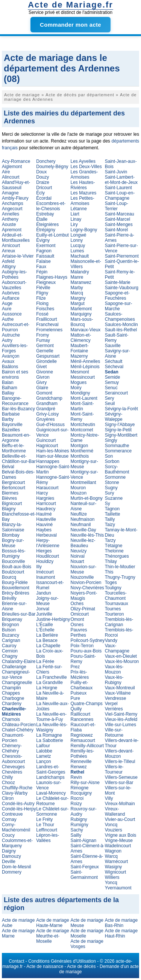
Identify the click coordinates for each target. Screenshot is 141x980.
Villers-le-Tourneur (114, 769)
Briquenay (12, 619)
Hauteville (46, 519)
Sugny (111, 488)
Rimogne (80, 788)
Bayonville (12, 425)
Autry (7, 340)
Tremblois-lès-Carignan (119, 622)
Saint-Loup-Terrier (117, 206)
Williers (112, 877)
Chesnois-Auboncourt (13, 759)
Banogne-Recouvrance (15, 401)
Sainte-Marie (118, 282)
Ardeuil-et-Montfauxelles (16, 238)
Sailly (76, 835)
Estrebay (45, 214)
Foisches (45, 309)
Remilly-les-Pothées (83, 754)
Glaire (42, 388)
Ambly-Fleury (15, 198)
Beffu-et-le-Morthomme (14, 448)
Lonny (77, 240)
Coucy (8, 835)
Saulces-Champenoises (120, 317)
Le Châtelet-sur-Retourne (52, 801)
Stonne (112, 482)
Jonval (43, 609)
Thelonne (114, 551)
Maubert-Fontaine (80, 348)
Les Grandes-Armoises (84, 174)
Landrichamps (50, 777)
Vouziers (114, 830)
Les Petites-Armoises (83, 201)
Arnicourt (11, 246)
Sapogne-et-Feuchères (117, 296)
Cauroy (9, 646)
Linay (76, 219)
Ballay (8, 393)
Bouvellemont (16, 588)
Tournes (113, 609)
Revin (77, 777)
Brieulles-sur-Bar (19, 614)
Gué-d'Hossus (50, 425)
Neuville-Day (83, 530)
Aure (7, 309)
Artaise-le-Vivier (18, 256)
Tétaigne (114, 546)
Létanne (79, 209)
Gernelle (45, 351)
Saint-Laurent (118, 188)
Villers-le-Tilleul (120, 762)
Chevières (12, 772)
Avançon (11, 356)
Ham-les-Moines (52, 451)
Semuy (112, 382)
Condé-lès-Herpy (19, 809)
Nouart (77, 561)
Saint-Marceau (120, 214)
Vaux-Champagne (117, 648)
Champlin (11, 688)
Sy (108, 504)
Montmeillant (83, 482)
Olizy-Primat (83, 609)
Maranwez (81, 282)
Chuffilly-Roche (17, 788)
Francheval (47, 325)
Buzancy (11, 635)
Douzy (42, 177)
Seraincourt (116, 393)
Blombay (11, 535)
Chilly (7, 777)
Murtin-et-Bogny (87, 498)
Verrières (114, 709)
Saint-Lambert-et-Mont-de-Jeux (121, 180)
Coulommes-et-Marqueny (17, 843)
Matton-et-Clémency (81, 338)
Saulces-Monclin (121, 325)
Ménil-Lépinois (85, 367)
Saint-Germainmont (84, 875)
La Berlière (47, 635)
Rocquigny (81, 793)
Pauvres (79, 630)
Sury (110, 493)
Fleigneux (46, 282)
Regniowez (82, 735)
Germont (45, 346)
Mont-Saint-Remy (82, 417)
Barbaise (11, 414)
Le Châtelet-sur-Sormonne (52, 812)
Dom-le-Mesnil (16, 867)
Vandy (111, 640)
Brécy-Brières (16, 593)
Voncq (111, 825)
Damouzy (11, 856)
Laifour (43, 746)
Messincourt (83, 377)
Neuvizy (79, 551)
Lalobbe (44, 751)
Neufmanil (81, 525)
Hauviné (44, 525)
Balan (8, 382)
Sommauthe (117, 446)
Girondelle (46, 361)
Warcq (111, 856)
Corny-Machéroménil (16, 827)
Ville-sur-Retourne (114, 733)
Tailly (110, 519)
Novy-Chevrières (87, 588)
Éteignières (47, 225)
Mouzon (79, 493)
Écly (40, 193)
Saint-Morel (116, 230)
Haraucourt (47, 488)
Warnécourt (117, 862)
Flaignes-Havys (52, 277)
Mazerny (79, 356)
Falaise (43, 261)
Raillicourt (81, 714)
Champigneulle (17, 683)
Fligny (42, 293)
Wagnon (113, 851)
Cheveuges (13, 767)
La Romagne (49, 735)
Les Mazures (84, 193)
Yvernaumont (118, 888)
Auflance (11, 298)
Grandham (47, 404)
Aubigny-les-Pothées (14, 275)
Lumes (77, 251)
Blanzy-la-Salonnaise (13, 527)
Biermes (10, 493)
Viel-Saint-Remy (121, 714)
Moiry (76, 388)
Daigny (9, 851)
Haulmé (44, 514)
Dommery (12, 872)
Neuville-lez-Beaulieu (83, 543)
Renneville (81, 762)
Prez (75, 667)
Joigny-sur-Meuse (47, 601)
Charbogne (13, 698)
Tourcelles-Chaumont (116, 596)
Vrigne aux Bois (121, 835)
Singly (111, 440)
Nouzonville (82, 577)
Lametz (43, 756)
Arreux (8, 251)
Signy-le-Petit (118, 430)
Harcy (42, 493)
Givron (43, 377)
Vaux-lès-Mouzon (114, 669)
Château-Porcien (19, 725)
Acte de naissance (45, 966)
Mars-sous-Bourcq (82, 322)
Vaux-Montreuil (120, 688)
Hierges (44, 551)
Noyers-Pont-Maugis (84, 596)
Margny (78, 298)
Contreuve (12, 814)
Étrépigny (46, 230)
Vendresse (116, 698)
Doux (41, 172)
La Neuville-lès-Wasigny (52, 727)
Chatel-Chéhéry (18, 730)
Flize (41, 298)
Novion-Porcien (86, 583)
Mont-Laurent (84, 398)
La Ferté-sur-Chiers (49, 669)
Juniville (44, 614)
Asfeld (8, 261)
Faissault (45, 256)
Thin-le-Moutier (120, 567)
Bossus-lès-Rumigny (14, 554)
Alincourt (11, 177)
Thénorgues (117, 556)
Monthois (80, 456)
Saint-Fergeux (85, 867)
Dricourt (44, 188)
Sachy (77, 830)
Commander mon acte (70, 25)
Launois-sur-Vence (49, 785)
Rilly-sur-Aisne (85, 783)
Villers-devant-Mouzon (119, 754)
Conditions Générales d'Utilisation (62, 961)
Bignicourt (12, 504)
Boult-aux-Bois (17, 567)
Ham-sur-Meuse (52, 456)
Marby (77, 288)
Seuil (110, 404)
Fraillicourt (46, 319)
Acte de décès (81, 966)
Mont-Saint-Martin (82, 406)
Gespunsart (48, 356)
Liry (74, 225)
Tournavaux (117, 604)
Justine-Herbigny (53, 619)
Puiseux (79, 693)
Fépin (42, 272)
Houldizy (45, 561)
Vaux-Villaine (118, 693)
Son (109, 456)
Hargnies (45, 498)
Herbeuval (46, 535)
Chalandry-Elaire (19, 661)
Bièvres (9, 498)
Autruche (11, 335)
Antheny (10, 219)
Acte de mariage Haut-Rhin (121, 933)
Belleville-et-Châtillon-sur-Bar (19, 459)
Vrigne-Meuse (119, 840)
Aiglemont (12, 167)
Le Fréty (44, 819)
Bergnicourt (13, 482)
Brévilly (9, 598)
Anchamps (13, 203)
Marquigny (81, 314)
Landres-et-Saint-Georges (51, 769)
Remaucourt (83, 740)
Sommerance (118, 451)
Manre (77, 277)
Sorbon (112, 461)
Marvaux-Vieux (86, 330)
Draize (43, 182)
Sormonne (115, 477)
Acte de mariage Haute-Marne (52, 923)
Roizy (76, 804)
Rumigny (80, 825)
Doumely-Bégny (52, 167)
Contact (16, 961)
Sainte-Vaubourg (122, 288)
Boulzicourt (13, 572)
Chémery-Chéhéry (12, 748)
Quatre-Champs (87, 704)
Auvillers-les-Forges (15, 348)
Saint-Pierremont (122, 256)
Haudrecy (46, 509)
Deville (9, 862)
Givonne (45, 372)
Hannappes (48, 461)
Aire (6, 172)
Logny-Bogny (84, 230)
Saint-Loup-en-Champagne (120, 196)
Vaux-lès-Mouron (122, 661)
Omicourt (80, 614)
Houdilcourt (48, 556)
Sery (110, 398)
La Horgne (47, 688)
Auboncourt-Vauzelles (14, 285)
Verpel (111, 704)
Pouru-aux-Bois (86, 651)
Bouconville (13, 561)
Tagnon (112, 509)
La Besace (47, 640)
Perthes (78, 635)
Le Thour (45, 825)
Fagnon (44, 251)
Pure (75, 698)
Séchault (114, 361)
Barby (8, 419)
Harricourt (46, 504)
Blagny (9, 509)
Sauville (113, 346)
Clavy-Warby (15, 793)
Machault (80, 256)
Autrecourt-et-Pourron (16, 327)
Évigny (43, 240)
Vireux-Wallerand (115, 812)
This (109, 572)
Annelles (11, 214)
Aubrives (11, 293)
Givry (41, 382)
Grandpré (46, 409)
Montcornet (82, 430)
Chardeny (12, 704)
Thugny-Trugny (120, 577)
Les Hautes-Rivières (83, 185)
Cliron (8, 798)
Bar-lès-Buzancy (18, 409)
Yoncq (111, 883)
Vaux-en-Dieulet (121, 656)
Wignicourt (116, 872)
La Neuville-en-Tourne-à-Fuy (51, 717)
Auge (7, 303)
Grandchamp (49, 398)
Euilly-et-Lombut (52, 235)
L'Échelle (45, 630)
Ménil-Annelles (86, 361)
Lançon (43, 762)
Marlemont (81, 309)
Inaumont (45, 577)
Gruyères (45, 419)
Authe (8, 319)
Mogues (79, 382)
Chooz (8, 783)
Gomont (44, 393)
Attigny (9, 267)
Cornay (9, 819)
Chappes (11, 693)
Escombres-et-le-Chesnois (51, 206)
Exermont (46, 246)
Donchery (46, 161)
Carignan (11, 640)
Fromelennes (49, 330)
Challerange (14, 667)
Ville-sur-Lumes (121, 725)
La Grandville (49, 683)
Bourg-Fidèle (15, 583)
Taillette (113, 514)
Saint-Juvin (116, 172)
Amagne (10, 193)
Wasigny (114, 867)
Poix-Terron (82, 646)
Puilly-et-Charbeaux (82, 685)
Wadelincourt (118, 846)
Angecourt (12, 209)
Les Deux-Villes (86, 167)
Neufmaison (83, 519)
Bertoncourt (14, 488)
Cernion (10, 651)
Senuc (111, 388)
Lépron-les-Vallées (48, 838)
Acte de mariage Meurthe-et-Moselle (52, 936)
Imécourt (45, 572)
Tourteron (114, 614)
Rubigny (79, 819)
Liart (75, 214)
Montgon (80, 446)
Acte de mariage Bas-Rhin (121, 923)
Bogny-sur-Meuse (13, 543)
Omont (77, 619)
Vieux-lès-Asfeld (121, 719)
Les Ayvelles (83, 161)
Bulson (9, 630)
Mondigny (80, 393)
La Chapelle (48, 646)
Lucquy (78, 246)
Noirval (78, 556)
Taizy (110, 525)
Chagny (10, 656)
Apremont (12, 230)
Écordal (44, 198)
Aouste (9, 225)
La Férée (45, 661)
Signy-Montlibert (121, 435)
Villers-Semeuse (121, 777)
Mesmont (80, 372)
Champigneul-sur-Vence (16, 675)
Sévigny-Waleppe (114, 417)
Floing (42, 303)
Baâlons (10, 367)
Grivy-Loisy (47, 414)
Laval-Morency (51, 793)
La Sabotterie (49, 740)
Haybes (44, 530)
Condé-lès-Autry (18, 804)
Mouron (78, 488)
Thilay (111, 561)
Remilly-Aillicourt (87, 746)
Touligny (113, 588)
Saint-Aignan (84, 840)
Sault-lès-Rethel (121, 330)
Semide (113, 377)
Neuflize (79, 514)
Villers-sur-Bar (119, 783)
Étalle (42, 219)
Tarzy (110, 540)
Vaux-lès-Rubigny (114, 680)
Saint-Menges (119, 225)
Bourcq (9, 577)
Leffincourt (47, 830)
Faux (41, 267)
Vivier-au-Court (120, 819)
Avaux (8, 361)
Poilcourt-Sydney (88, 640)
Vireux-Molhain (120, 804)
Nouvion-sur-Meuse (84, 569)
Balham (10, 388)
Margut (78, 303)
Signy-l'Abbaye (120, 425)
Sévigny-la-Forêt (121, 409)
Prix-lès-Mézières (80, 675)
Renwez (79, 767)
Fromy (42, 335)
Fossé (42, 314)
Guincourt (46, 440)
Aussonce (12, 314)
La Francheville (51, 677)
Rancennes (82, 719)
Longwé (79, 235)
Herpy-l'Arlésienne (48, 543)
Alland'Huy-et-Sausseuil (16, 185)
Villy (109, 798)
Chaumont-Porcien (13, 738)
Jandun (43, 593)
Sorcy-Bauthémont (117, 469)
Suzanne (114, 498)
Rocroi (77, 798)
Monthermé (82, 451)
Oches (77, 604)
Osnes (77, 625)
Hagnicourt (47, 446)
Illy (39, 567)
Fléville (43, 288)
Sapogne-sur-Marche (119, 306)
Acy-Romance (16, 161)
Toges (111, 583)
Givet (41, 367)
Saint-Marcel (117, 219)
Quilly (76, 709)
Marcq (77, 293)
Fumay (43, 340)
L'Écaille (44, 625)
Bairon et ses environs (15, 375)
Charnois (11, 719)
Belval (8, 467)
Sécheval (114, 367)
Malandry (80, 272)
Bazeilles (11, 430)
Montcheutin (83, 425)
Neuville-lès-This (87, 535)
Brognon (10, 625)
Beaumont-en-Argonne (16, 438)
